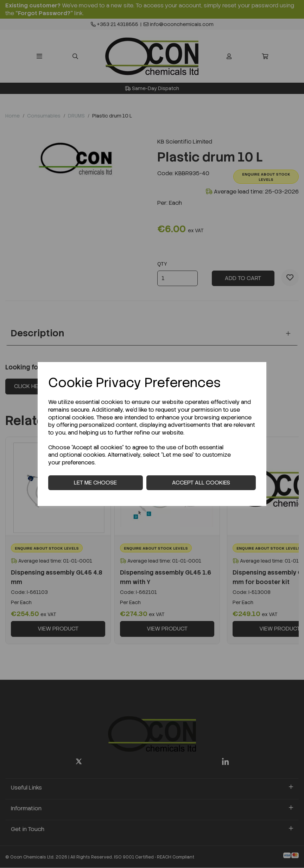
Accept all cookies (201, 483)
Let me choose (95, 483)
